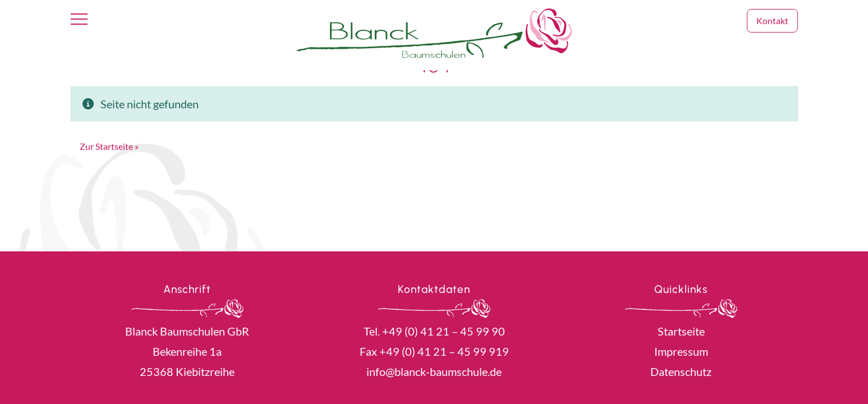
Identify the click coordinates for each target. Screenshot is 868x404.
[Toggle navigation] (79, 20)
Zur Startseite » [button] (109, 146)
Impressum (681, 351)
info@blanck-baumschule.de (434, 371)
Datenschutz (681, 371)
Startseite (681, 331)
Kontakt (772, 20)
